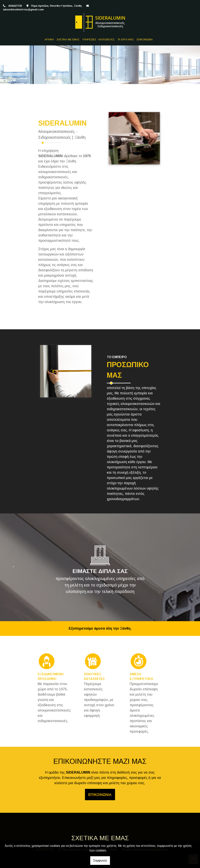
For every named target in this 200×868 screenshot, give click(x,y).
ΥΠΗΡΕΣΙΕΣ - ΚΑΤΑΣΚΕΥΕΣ (98, 39)
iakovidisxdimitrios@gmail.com (23, 10)
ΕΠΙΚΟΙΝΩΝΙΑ (145, 39)
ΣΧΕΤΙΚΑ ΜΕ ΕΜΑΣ (68, 39)
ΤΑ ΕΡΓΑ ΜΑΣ (126, 39)
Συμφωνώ (100, 860)
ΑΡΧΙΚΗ (49, 39)
